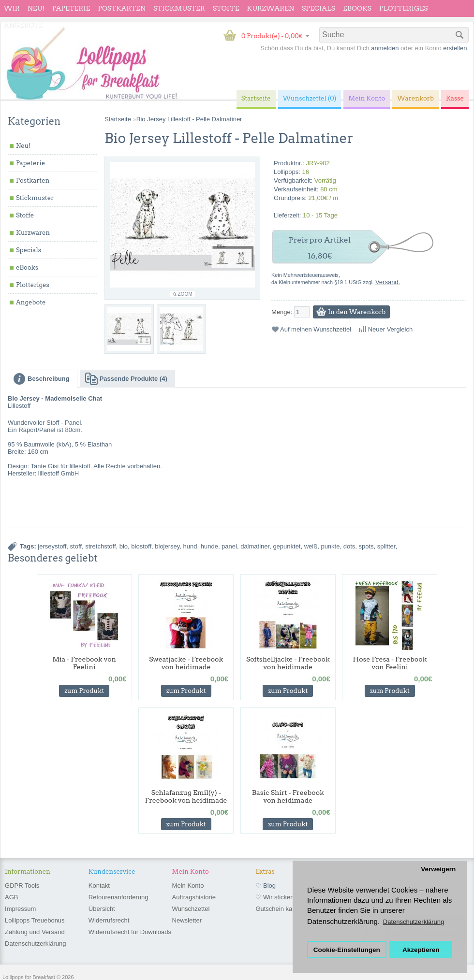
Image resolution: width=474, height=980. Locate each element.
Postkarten (122, 8)
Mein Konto (188, 886)
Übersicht (102, 909)
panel (229, 546)
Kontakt (99, 886)
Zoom (185, 294)
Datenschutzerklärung (35, 944)
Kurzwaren (271, 8)
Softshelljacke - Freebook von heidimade (288, 663)
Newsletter (187, 920)
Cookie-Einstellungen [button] (347, 950)
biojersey (167, 546)
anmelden (385, 48)
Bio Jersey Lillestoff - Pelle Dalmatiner (189, 119)
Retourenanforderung (118, 897)
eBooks (357, 8)
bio (124, 546)
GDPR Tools (22, 886)
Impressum (20, 909)
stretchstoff (100, 546)
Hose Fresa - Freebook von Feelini (390, 663)
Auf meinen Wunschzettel (316, 329)
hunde (209, 546)
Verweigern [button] (438, 869)
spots (366, 546)
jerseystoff (52, 546)
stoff (76, 546)
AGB (11, 897)
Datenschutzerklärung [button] (414, 922)
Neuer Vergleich (391, 329)
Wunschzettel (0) (310, 98)
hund (190, 546)
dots (349, 546)
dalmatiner (255, 546)
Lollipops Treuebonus (35, 920)
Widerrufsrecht (109, 920)
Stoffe (226, 8)
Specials (318, 8)
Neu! (36, 8)
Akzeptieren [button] (421, 950)
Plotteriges (404, 8)
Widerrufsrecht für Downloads (130, 932)
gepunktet (287, 546)
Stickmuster (179, 8)
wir (12, 8)
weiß (311, 546)
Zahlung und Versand (35, 932)
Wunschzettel (191, 909)
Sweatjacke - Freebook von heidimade (186, 663)
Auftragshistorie (194, 897)
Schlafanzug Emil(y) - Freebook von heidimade (186, 796)
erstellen (455, 48)
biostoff (141, 546)
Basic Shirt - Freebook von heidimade (288, 796)
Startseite (118, 119)
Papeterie (71, 8)
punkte (330, 546)
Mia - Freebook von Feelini (84, 663)
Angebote (23, 25)
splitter (386, 546)
